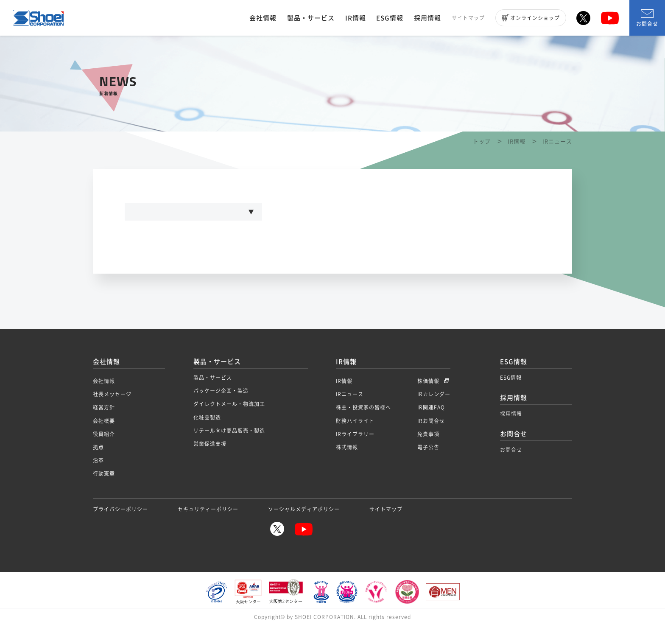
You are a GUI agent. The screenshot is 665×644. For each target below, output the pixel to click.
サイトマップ (468, 18)
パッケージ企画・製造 (221, 411)
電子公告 (428, 468)
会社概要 (104, 441)
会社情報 (263, 18)
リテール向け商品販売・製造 (229, 451)
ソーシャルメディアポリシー (304, 529)
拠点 (98, 468)
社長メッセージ (112, 414)
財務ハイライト (355, 441)
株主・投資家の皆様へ (363, 428)
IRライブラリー (355, 454)
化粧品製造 (207, 438)
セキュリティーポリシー (208, 529)
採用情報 (427, 18)
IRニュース (350, 414)
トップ (482, 158)
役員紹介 (104, 454)
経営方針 (104, 428)
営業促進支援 (210, 464)
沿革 (98, 481)
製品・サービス (311, 18)
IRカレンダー (434, 414)
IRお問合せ (431, 441)
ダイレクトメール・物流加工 (229, 424)
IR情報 (356, 18)
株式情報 (347, 468)
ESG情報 (390, 18)
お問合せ (647, 18)
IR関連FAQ (431, 428)
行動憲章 (104, 494)
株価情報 (429, 401)
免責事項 (428, 454)
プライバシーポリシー (120, 529)
